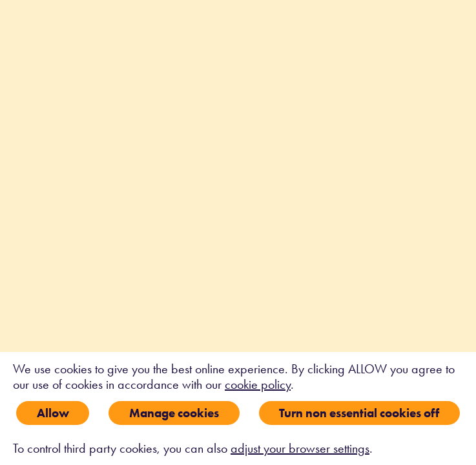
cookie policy (258, 384)
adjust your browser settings (300, 448)
